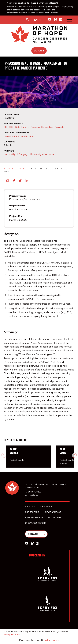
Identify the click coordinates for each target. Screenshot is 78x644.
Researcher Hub (34, 517)
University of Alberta (42, 154)
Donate (39, 51)
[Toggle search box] (27, 19)
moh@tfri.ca (33, 495)
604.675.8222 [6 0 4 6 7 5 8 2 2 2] (35, 492)
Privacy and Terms (12, 635)
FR (40, 20)
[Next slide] (74, 455)
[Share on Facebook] (13, 181)
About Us (30, 507)
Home (6, 169)
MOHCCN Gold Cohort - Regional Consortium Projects (34, 127)
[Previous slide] (4, 455)
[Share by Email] (7, 181)
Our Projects (25, 169)
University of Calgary (16, 154)
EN (36, 20)
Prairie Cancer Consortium (19, 136)
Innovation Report (36, 523)
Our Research (14, 169)
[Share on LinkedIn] (26, 181)
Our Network (47, 507)
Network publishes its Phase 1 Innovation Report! (32, 3)
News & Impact (53, 512)
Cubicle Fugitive (52, 640)
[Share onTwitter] (20, 181)
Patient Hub (55, 517)
